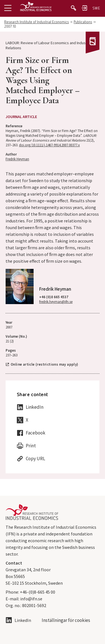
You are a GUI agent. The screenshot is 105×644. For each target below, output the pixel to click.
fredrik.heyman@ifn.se (56, 302)
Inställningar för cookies (66, 620)
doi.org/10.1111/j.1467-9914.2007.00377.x (49, 145)
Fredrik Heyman (17, 159)
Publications (83, 22)
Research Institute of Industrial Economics (37, 22)
